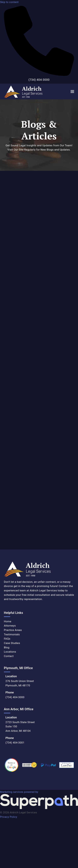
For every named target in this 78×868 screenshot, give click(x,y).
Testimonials (12, 634)
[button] (72, 91)
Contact (9, 656)
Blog (7, 647)
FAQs (7, 639)
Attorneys (10, 626)
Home (8, 621)
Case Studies (12, 643)
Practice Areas (13, 630)
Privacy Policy (9, 817)
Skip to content (9, 2)
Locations (10, 652)
